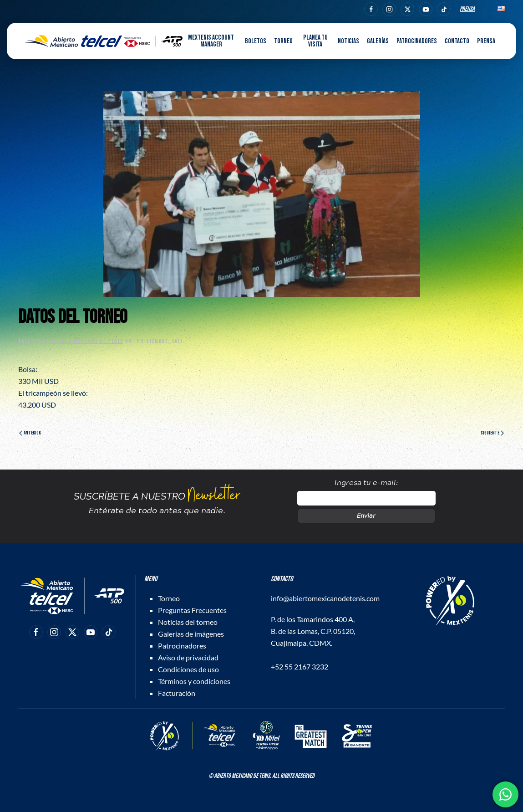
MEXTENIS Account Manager (211, 41)
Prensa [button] (486, 41)
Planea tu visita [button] (315, 41)
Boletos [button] (256, 41)
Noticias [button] (348, 41)
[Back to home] (104, 41)
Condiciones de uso (188, 669)
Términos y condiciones (194, 681)
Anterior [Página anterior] (30, 433)
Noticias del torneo (188, 622)
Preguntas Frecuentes (192, 610)
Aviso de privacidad (188, 657)
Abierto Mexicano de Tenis (87, 341)
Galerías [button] (378, 41)
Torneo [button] (283, 41)
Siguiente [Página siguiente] (492, 433)
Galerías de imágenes (191, 634)
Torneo (169, 598)
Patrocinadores (417, 41)
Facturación (177, 693)
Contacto (457, 41)
